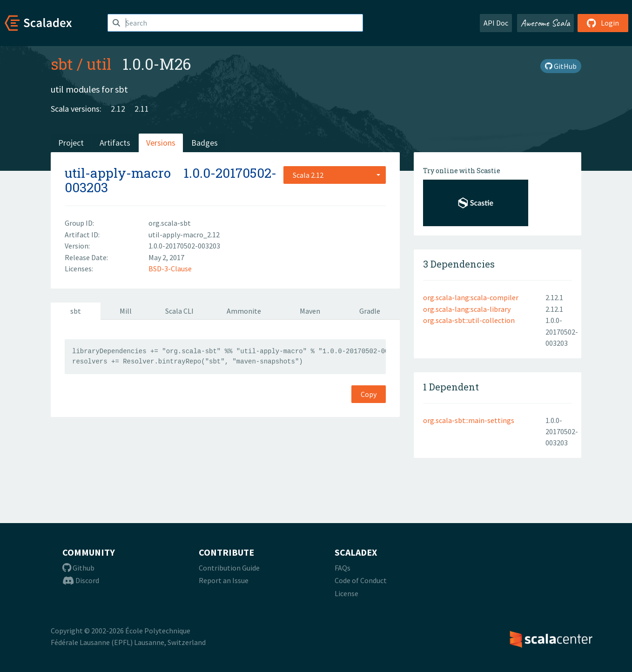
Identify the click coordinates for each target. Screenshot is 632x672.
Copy (369, 394)
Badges (205, 143)
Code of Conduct (361, 580)
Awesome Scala (545, 23)
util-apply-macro (118, 173)
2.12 (118, 109)
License (346, 593)
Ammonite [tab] (244, 311)
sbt (62, 64)
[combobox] (335, 175)
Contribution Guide (229, 568)
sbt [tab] (76, 311)
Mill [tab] (126, 311)
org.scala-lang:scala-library (467, 309)
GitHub (561, 66)
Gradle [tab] (370, 311)
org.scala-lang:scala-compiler (471, 297)
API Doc (496, 23)
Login (603, 23)
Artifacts (115, 143)
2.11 (142, 109)
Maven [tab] (310, 311)
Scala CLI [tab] (179, 311)
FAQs (343, 568)
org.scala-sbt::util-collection (469, 320)
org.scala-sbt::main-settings (469, 420)
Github (78, 568)
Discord (81, 580)
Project (71, 143)
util (99, 64)
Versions (161, 143)
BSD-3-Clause (170, 269)
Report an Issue (224, 580)
